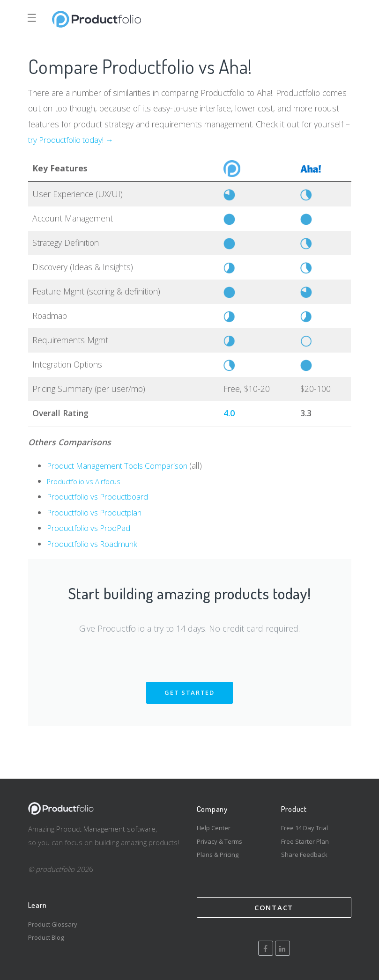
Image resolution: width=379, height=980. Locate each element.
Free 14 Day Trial (305, 828)
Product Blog (46, 937)
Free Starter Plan (305, 841)
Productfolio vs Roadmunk (95, 544)
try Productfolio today (67, 140)
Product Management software (106, 829)
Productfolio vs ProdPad (91, 528)
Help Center (214, 828)
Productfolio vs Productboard (100, 496)
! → (112, 140)
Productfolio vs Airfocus (85, 481)
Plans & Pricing (218, 855)
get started (189, 693)
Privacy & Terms (219, 841)
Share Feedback (304, 855)
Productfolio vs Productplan (97, 512)
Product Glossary (53, 924)
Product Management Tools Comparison (122, 465)
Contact (274, 907)
